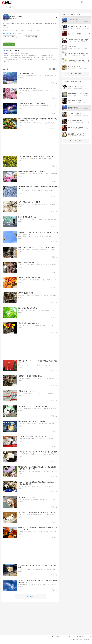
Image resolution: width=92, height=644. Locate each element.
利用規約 (84, 637)
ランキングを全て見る (76, 74)
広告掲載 (79, 637)
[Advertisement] (30, 142)
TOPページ (54, 637)
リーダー (76, 4)
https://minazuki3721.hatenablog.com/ (13, 33)
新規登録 (59, 637)
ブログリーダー (72, 637)
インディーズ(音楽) (31, 37)
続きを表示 (30, 596)
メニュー (88, 4)
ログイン (82, 4)
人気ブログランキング (7, 3)
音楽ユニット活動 (9, 37)
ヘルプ (89, 637)
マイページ (65, 637)
